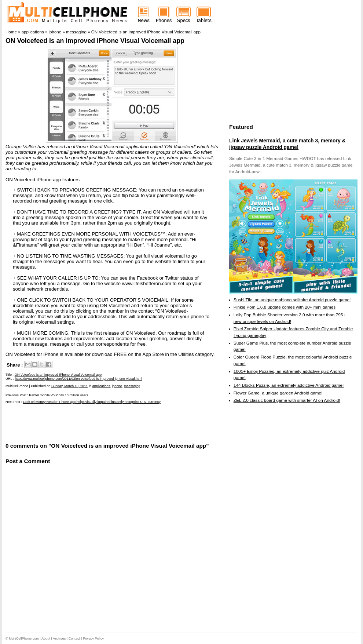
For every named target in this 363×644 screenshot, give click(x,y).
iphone (117, 386)
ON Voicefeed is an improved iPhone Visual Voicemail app (95, 41)
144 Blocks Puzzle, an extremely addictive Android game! (289, 385)
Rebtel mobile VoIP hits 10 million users (58, 395)
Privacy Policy (93, 638)
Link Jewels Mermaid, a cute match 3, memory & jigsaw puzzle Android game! (287, 144)
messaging (132, 386)
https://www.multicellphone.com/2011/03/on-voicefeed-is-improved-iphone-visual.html (79, 379)
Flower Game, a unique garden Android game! (278, 393)
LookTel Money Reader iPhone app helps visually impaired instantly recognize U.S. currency (92, 402)
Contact (74, 638)
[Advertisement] (91, 423)
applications (101, 386)
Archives (59, 638)
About (46, 638)
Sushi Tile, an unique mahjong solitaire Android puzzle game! (292, 300)
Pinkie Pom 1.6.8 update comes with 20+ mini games (285, 307)
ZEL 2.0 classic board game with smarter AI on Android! (287, 400)
